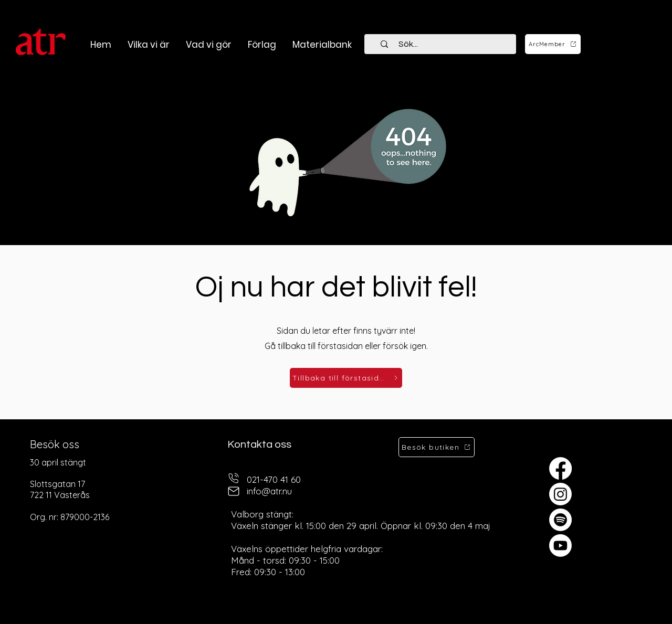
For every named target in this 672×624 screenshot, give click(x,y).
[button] (208, 45)
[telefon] (234, 478)
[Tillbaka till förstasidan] (346, 378)
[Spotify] (560, 520)
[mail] (234, 491)
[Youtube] (560, 546)
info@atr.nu (269, 491)
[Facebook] (560, 468)
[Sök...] (446, 44)
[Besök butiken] (437, 447)
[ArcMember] (553, 44)
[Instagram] (560, 494)
